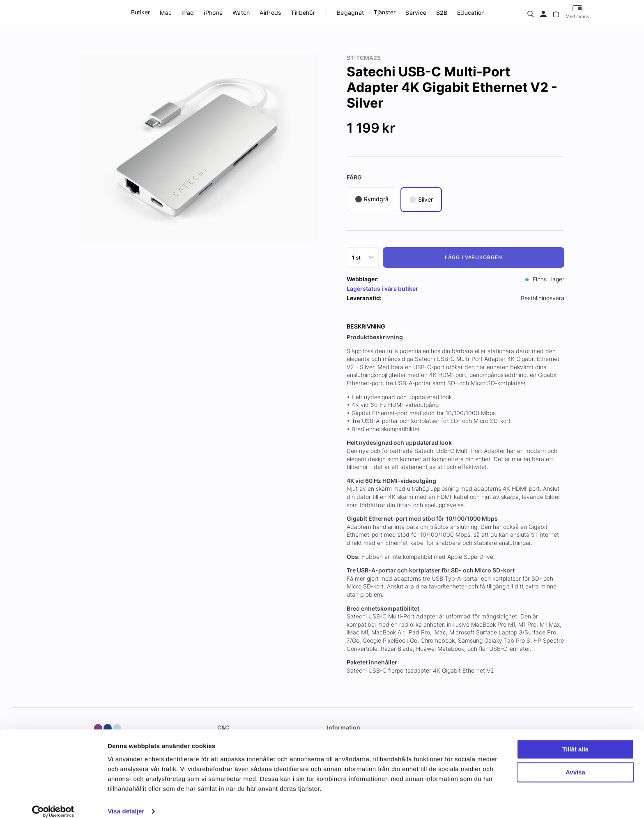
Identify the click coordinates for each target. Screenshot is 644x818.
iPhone (213, 13)
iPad (188, 13)
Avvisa (575, 763)
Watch (241, 13)
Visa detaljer (126, 802)
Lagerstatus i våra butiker (382, 288)
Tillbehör (303, 13)
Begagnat (350, 13)
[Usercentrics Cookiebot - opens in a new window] (53, 802)
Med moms (577, 12)
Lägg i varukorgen (474, 257)
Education (471, 13)
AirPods (270, 13)
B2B (442, 13)
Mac (166, 13)
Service (416, 13)
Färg (354, 177)
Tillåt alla (575, 740)
